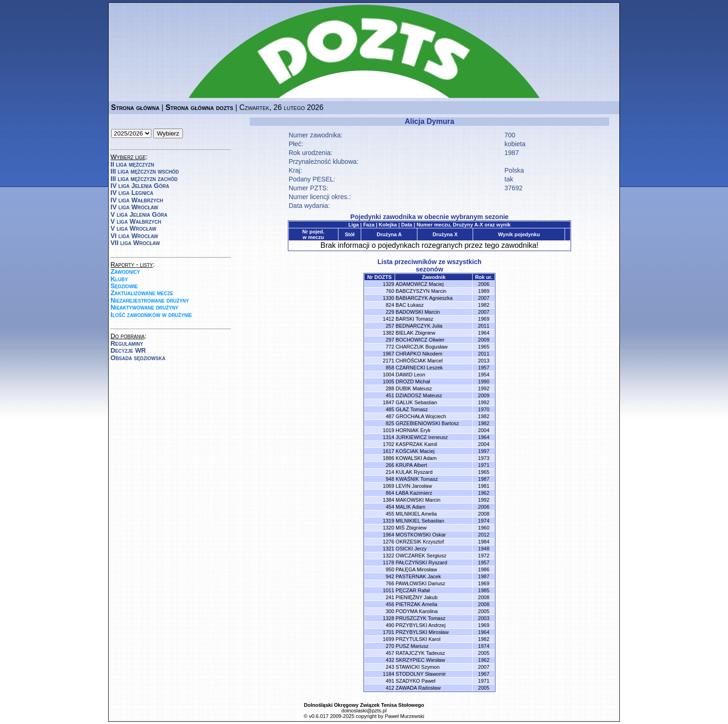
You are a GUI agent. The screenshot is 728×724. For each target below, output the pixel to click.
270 (390, 646)
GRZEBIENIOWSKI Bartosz (427, 423)
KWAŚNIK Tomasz (417, 479)
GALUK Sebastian (416, 402)
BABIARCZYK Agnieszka (424, 298)
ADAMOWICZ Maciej (419, 284)
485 (390, 409)
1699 (389, 639)
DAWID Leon (410, 375)
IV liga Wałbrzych (137, 200)
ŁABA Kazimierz (414, 493)
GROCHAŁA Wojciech (421, 416)
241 (390, 597)
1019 (389, 430)
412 (390, 688)
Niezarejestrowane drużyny (150, 300)
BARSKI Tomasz (414, 319)
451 (390, 395)
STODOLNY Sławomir (421, 674)
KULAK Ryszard (414, 472)
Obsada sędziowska (138, 358)
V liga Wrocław (133, 228)
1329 (389, 284)
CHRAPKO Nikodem (419, 354)
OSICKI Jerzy (411, 549)
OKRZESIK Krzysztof (420, 542)
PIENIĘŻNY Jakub (416, 597)
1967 (389, 354)
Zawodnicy (125, 271)
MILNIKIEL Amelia (416, 514)
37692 (514, 188)
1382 (389, 333)
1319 (389, 521)
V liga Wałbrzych (136, 221)
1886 (389, 458)
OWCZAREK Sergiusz (421, 556)
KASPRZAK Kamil (416, 444)
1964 (389, 535)
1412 (389, 319)
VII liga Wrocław (135, 243)
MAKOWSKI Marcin (418, 500)
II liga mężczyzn (132, 164)
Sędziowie (124, 286)
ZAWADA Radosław (418, 688)
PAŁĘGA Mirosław (416, 569)
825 (390, 423)
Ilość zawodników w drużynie (151, 315)
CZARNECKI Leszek (419, 368)
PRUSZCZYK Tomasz (420, 618)
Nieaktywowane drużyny (144, 307)
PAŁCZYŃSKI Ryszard (421, 562)
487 (390, 416)
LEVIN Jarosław (414, 486)
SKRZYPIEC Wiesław (420, 660)
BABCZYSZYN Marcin (421, 291)
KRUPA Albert (411, 465)
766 (390, 583)
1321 (389, 549)
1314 (389, 437)
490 (390, 625)
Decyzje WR (128, 350)
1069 (389, 486)
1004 (389, 375)
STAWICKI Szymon (418, 667)
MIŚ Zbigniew (411, 528)
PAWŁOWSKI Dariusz (420, 583)
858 (390, 368)
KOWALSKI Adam (416, 458)
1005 (389, 381)
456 (390, 604)
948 (390, 479)
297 (390, 340)
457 (390, 653)
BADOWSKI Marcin (418, 312)
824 (390, 305)
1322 (389, 556)
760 (390, 291)
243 (390, 667)
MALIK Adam (410, 507)
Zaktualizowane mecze (142, 293)
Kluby (119, 279)
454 (390, 507)
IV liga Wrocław (134, 207)
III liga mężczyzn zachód (144, 179)
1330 (389, 298)
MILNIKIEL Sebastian (420, 521)
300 (390, 611)
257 (390, 326)
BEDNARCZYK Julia (419, 326)
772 (390, 347)
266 (390, 465)
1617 (389, 451)
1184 (389, 674)
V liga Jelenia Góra (139, 214)
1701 (389, 632)
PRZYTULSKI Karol (418, 639)
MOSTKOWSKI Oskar (421, 535)
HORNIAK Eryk (413, 430)
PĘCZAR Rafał (413, 590)
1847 (389, 402)
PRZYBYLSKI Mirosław (422, 632)
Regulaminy (127, 343)
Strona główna (135, 107)
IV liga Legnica (132, 193)
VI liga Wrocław (134, 236)
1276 (389, 542)
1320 (389, 528)
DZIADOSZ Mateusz (419, 395)
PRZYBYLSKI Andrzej (421, 625)
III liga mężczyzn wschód (145, 171)
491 (390, 681)
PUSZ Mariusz (412, 646)
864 (390, 493)
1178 (389, 562)
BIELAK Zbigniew (416, 333)
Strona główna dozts (199, 107)
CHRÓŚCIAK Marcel (419, 361)
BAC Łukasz (410, 305)
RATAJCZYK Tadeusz (420, 653)
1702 (389, 444)
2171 (389, 361)
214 (390, 472)
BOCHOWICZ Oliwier (420, 340)
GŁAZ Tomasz (412, 409)
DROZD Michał (413, 381)
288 (390, 388)
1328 (389, 618)
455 (390, 514)
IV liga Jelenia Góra (140, 186)
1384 (389, 500)
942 (390, 576)
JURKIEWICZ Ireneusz (422, 437)
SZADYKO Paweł (416, 681)
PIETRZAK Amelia (416, 604)
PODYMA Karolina (416, 611)
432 (390, 660)
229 (390, 312)
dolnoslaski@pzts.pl (364, 711)
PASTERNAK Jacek (418, 576)
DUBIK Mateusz (414, 388)
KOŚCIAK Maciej (415, 451)
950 (390, 569)
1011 (389, 590)
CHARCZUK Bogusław (422, 347)
